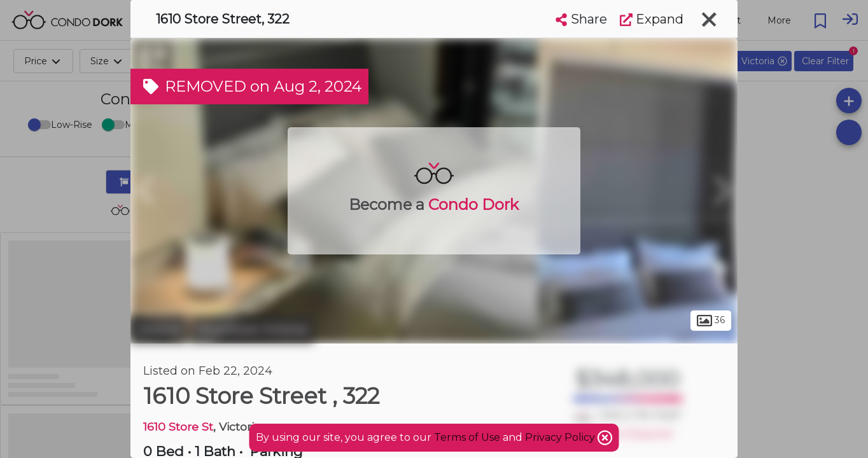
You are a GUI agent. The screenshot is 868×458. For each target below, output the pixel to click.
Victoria (159, 330)
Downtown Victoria (252, 330)
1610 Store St (178, 427)
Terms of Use (467, 437)
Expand (652, 19)
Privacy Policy (561, 437)
